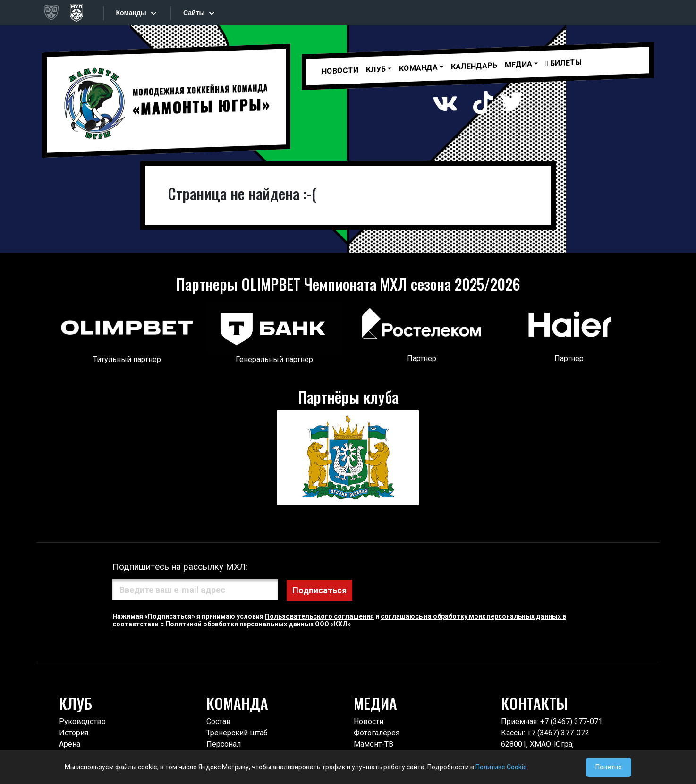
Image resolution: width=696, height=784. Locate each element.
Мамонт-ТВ (373, 744)
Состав (219, 721)
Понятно (609, 767)
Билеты (564, 63)
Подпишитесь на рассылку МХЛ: (180, 567)
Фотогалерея (377, 733)
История (74, 733)
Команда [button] (418, 68)
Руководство (82, 721)
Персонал (224, 744)
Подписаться (365, 590)
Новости (340, 71)
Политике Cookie (501, 767)
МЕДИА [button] (518, 64)
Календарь (474, 66)
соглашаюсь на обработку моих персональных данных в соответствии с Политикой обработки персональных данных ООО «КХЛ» (339, 620)
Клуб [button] (376, 69)
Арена (70, 744)
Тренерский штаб (237, 733)
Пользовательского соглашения (319, 616)
